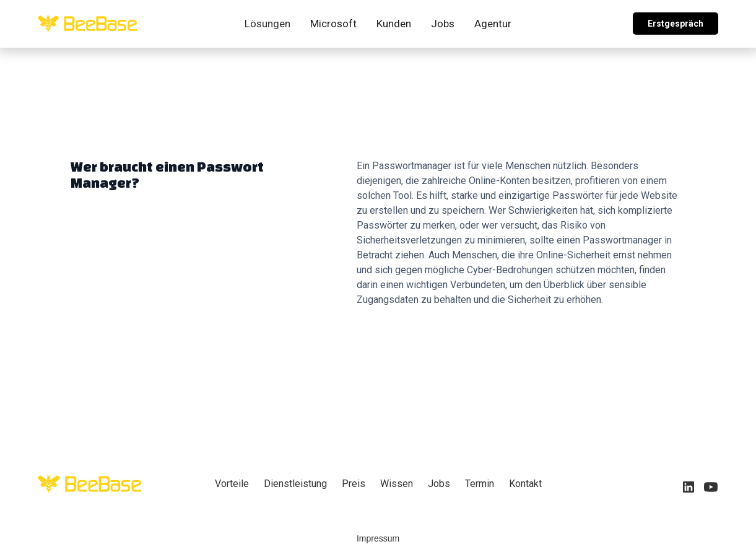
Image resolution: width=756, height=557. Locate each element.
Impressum (378, 538)
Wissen (397, 484)
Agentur (493, 24)
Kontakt (525, 484)
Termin (480, 484)
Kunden (394, 24)
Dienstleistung (295, 484)
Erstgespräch (676, 24)
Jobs (443, 24)
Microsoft (333, 24)
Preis (354, 484)
